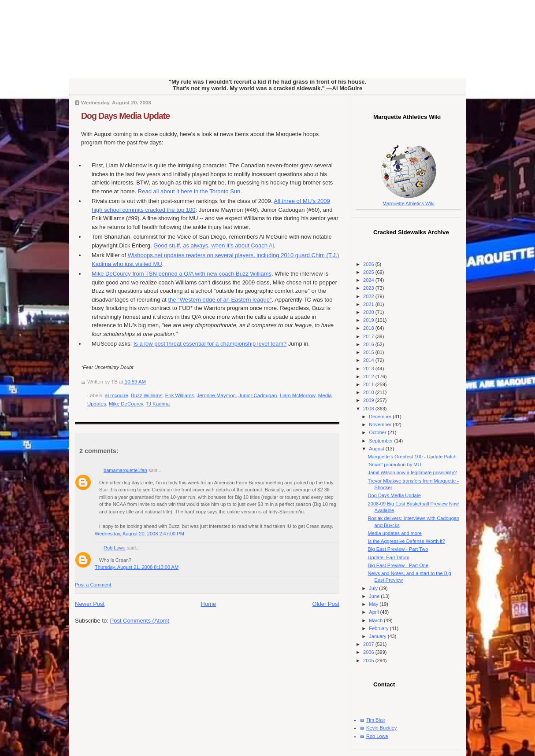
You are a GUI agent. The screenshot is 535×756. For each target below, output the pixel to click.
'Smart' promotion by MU (395, 465)
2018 (369, 328)
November (381, 424)
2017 (369, 336)
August (377, 449)
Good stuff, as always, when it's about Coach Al (214, 245)
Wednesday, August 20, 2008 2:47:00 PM (139, 534)
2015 (369, 352)
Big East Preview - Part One (398, 565)
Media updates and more (395, 533)
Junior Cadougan (258, 395)
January (378, 636)
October (378, 432)
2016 (369, 344)
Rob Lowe (115, 548)
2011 (369, 384)
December (381, 417)
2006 (369, 652)
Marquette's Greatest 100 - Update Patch (412, 457)
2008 (369, 409)
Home (209, 604)
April (374, 612)
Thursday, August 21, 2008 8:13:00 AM (137, 567)
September (381, 441)
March (376, 620)
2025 (369, 272)
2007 (369, 644)
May (374, 604)
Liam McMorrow (298, 395)
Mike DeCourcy (126, 404)
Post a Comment (93, 585)
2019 (369, 320)
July (374, 588)
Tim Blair (376, 720)
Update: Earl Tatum (389, 557)
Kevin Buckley (381, 728)
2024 (369, 280)
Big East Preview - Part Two (398, 549)
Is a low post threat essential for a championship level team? (210, 344)
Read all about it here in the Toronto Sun (189, 191)
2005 (369, 660)
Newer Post (90, 604)
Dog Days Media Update (125, 116)
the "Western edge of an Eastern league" (220, 300)
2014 (369, 360)
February (379, 628)
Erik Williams (180, 395)
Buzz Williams (147, 395)
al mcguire (117, 395)
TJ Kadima (158, 404)
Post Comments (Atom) (140, 621)
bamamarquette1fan (125, 470)
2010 (369, 392)
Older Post (326, 604)
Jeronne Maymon (216, 395)
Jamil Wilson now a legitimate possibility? (412, 472)
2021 (369, 304)
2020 (369, 312)
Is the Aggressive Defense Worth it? (407, 541)
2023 (369, 288)
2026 (369, 264)
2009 (369, 400)
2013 (369, 369)
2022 (369, 296)
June (375, 596)
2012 (369, 376)
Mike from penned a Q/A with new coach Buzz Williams (182, 274)
